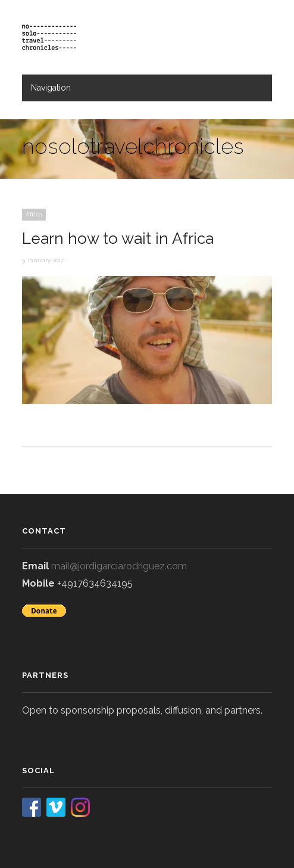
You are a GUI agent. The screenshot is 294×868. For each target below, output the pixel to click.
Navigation (51, 88)
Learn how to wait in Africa (118, 238)
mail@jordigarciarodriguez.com (119, 566)
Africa (34, 214)
